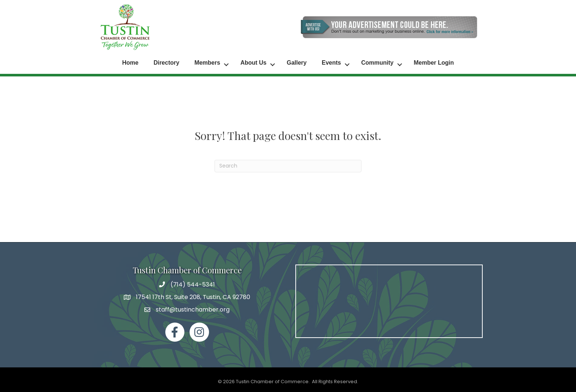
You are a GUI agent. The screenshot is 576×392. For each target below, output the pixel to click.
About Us (253, 62)
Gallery (296, 62)
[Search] (288, 165)
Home (130, 62)
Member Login (434, 62)
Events (331, 62)
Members (207, 62)
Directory (166, 62)
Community (377, 62)
